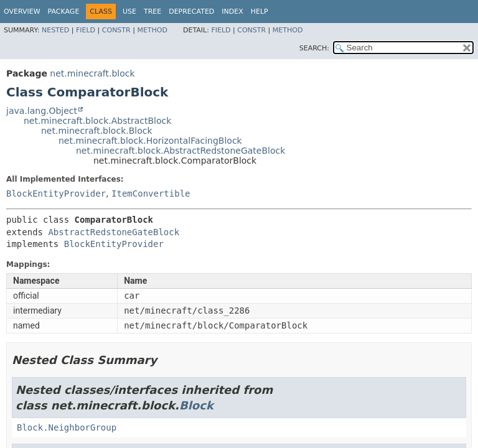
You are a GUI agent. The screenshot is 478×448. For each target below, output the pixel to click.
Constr (116, 30)
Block (196, 405)
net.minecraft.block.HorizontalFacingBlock (150, 141)
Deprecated (191, 12)
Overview (22, 12)
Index (232, 12)
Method (152, 30)
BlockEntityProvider (56, 194)
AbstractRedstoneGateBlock (114, 232)
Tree (152, 12)
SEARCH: (314, 48)
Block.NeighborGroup (67, 427)
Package (64, 12)
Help (260, 12)
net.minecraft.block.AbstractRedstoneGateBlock (180, 151)
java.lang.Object (42, 111)
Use (129, 12)
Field (86, 30)
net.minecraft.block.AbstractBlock (97, 121)
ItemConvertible (151, 194)
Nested (55, 30)
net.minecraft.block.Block (97, 131)
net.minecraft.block (92, 73)
